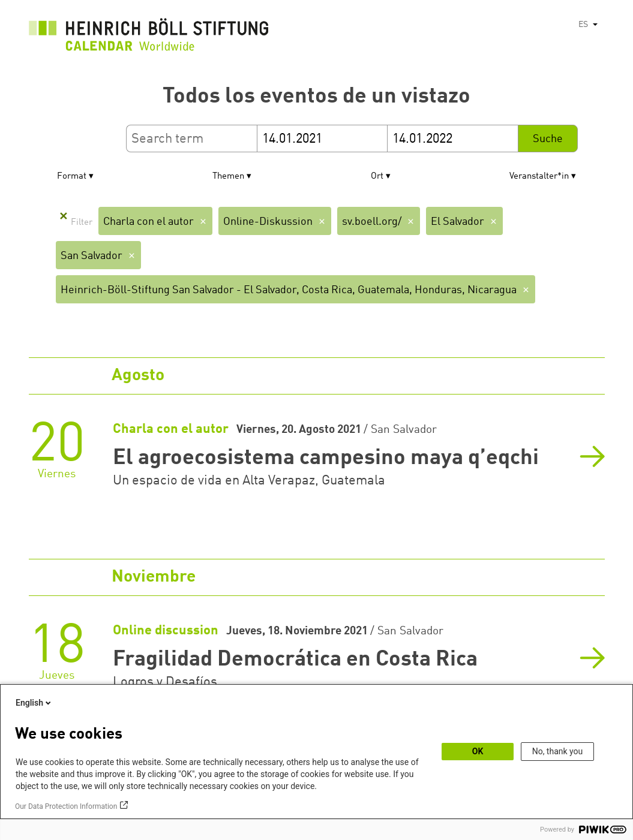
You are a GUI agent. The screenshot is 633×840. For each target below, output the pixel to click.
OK (478, 751)
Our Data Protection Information (66, 806)
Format (72, 177)
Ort (377, 177)
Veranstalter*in (539, 177)
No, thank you (558, 751)
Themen (228, 177)
